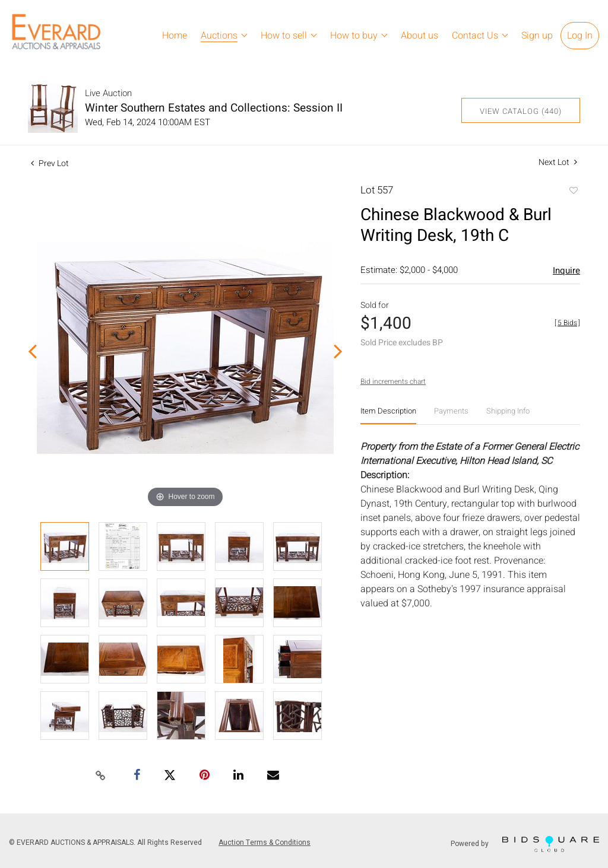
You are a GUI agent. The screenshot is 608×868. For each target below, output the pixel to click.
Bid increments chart (393, 381)
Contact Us (475, 36)
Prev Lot (50, 163)
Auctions (219, 36)
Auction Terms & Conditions (265, 842)
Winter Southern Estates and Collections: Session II (214, 108)
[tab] (388, 416)
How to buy (354, 36)
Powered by (525, 844)
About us (419, 36)
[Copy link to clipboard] (101, 776)
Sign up (537, 36)
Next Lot (558, 162)
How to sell (284, 36)
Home (175, 36)
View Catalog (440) (521, 111)
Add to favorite (573, 192)
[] (567, 323)
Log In (580, 36)
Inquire (566, 271)
